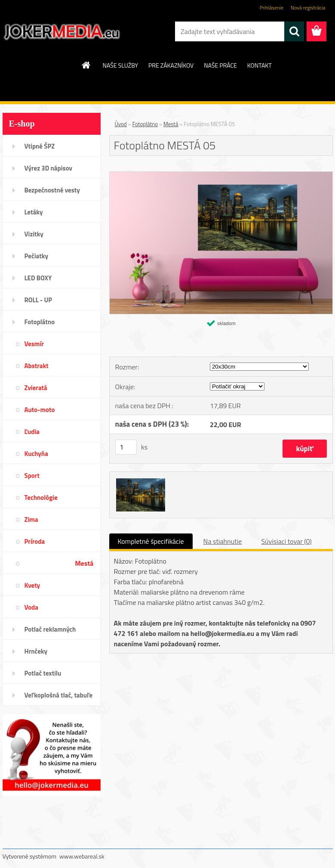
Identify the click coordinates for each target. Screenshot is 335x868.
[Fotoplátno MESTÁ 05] (221, 175)
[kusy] (126, 447)
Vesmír (34, 344)
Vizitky (34, 234)
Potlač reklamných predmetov (50, 632)
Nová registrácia (308, 8)
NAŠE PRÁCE (220, 65)
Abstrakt (37, 366)
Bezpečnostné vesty (52, 190)
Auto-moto (40, 410)
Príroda (35, 541)
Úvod (121, 124)
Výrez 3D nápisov (48, 168)
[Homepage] (86, 65)
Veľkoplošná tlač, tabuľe (59, 695)
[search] (294, 31)
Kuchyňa (36, 454)
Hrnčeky (36, 651)
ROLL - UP (38, 300)
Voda (32, 607)
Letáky (34, 212)
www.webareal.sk (82, 856)
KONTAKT (260, 65)
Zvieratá (36, 388)
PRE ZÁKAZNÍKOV (171, 65)
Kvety (32, 585)
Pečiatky (36, 256)
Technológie (41, 498)
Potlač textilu (43, 673)
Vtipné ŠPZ (40, 146)
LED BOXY (38, 278)
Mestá (84, 563)
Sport (32, 476)
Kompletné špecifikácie (151, 541)
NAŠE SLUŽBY (120, 65)
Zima (31, 519)
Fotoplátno (40, 322)
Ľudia (32, 432)
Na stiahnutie (223, 541)
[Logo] (62, 32)
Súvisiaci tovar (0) (286, 541)
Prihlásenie (272, 8)
